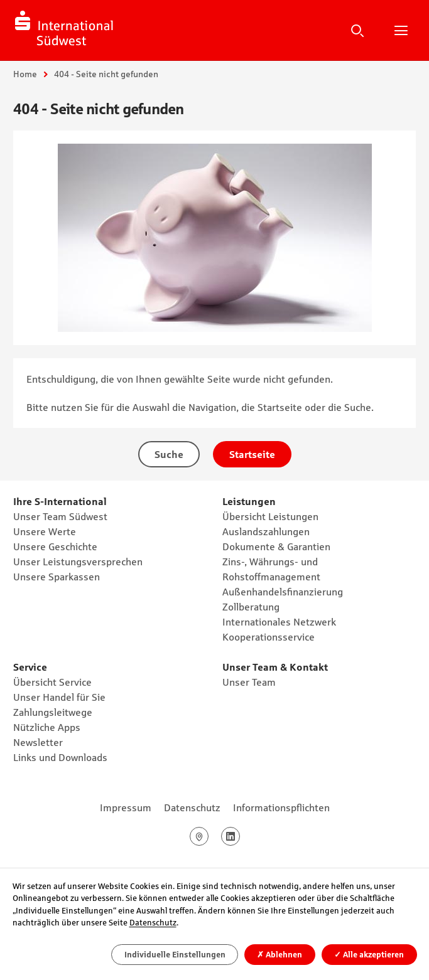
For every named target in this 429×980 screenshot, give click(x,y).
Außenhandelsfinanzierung (283, 592)
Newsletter (38, 742)
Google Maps (208, 836)
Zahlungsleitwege (53, 712)
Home (25, 74)
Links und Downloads (60, 757)
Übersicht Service (52, 682)
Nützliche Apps (47, 727)
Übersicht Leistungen (270, 516)
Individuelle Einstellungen (175, 955)
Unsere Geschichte (55, 546)
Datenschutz (192, 807)
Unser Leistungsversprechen (78, 562)
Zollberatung (251, 607)
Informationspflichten (281, 807)
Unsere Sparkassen (57, 577)
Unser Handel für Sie (59, 697)
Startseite (252, 454)
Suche (357, 30)
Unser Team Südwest (60, 516)
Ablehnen (280, 955)
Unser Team (249, 682)
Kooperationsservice (269, 637)
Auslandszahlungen (266, 531)
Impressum (126, 807)
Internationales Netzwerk (279, 622)
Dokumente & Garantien (276, 546)
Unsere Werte (45, 531)
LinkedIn (240, 836)
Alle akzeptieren (369, 955)
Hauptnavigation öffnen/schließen (401, 30)
